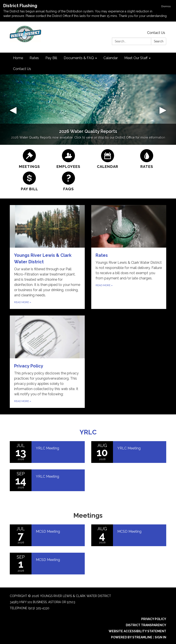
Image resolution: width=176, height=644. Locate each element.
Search (159, 41)
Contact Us (156, 33)
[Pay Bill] (29, 181)
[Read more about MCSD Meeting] (47, 535)
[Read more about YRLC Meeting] (47, 452)
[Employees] (68, 159)
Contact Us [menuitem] (22, 69)
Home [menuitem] (18, 58)
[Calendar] (108, 159)
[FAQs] (68, 181)
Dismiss (166, 6)
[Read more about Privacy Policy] (47, 362)
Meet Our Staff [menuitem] (136, 58)
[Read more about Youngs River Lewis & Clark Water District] (47, 257)
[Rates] (147, 159)
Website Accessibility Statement (137, 631)
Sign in (160, 637)
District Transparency (146, 625)
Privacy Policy (154, 619)
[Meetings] (29, 159)
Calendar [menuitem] (111, 58)
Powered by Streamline (132, 637)
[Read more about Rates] (129, 257)
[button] (13, 110)
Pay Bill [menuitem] (51, 58)
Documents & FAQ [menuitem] (79, 58)
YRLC (88, 432)
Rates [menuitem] (34, 58)
